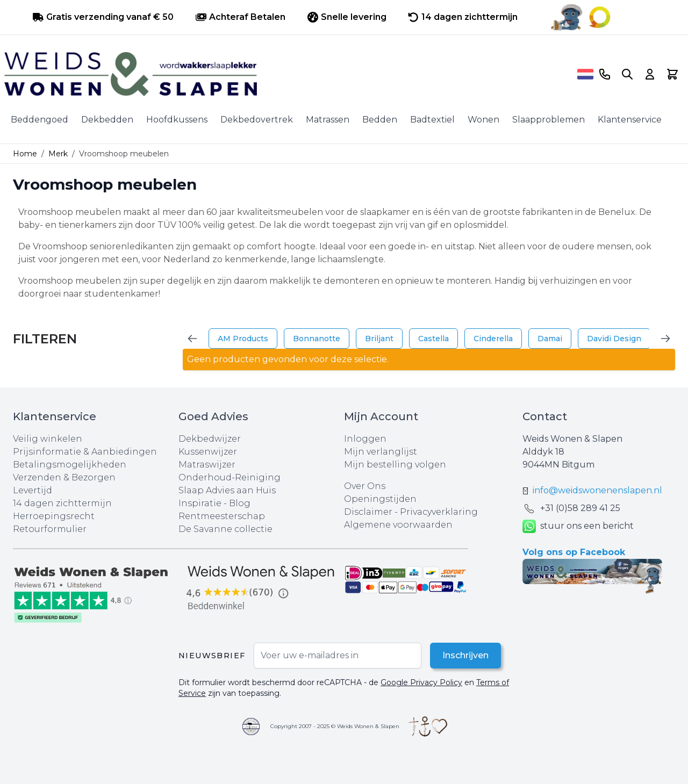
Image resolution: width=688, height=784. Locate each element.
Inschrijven (465, 655)
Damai (550, 339)
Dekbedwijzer (210, 439)
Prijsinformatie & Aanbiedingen (85, 452)
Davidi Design (614, 339)
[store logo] (289, 74)
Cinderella (493, 339)
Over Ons (365, 486)
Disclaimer (369, 512)
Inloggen (365, 439)
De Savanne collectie (225, 529)
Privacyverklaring (439, 512)
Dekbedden (107, 120)
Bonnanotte (317, 339)
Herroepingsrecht (54, 516)
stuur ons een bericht (578, 526)
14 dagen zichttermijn (62, 503)
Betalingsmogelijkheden (70, 465)
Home (25, 154)
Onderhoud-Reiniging (230, 477)
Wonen (483, 120)
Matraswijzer (207, 465)
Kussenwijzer (208, 452)
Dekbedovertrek (257, 120)
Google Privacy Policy (421, 682)
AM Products (243, 339)
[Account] (650, 74)
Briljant (379, 339)
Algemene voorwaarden (398, 525)
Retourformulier (50, 529)
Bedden (380, 120)
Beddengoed (40, 120)
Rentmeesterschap (222, 516)
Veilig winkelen (48, 439)
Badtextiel (432, 120)
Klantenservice (630, 120)
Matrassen (328, 120)
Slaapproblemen (549, 120)
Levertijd (33, 490)
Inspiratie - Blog (214, 503)
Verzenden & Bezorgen (64, 477)
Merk (58, 154)
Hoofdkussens (177, 120)
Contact (545, 416)
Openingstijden (380, 499)
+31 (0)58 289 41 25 (580, 508)
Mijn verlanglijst (381, 452)
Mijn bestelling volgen (395, 465)
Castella (433, 339)
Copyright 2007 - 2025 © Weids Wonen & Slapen (335, 726)
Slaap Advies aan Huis (227, 490)
